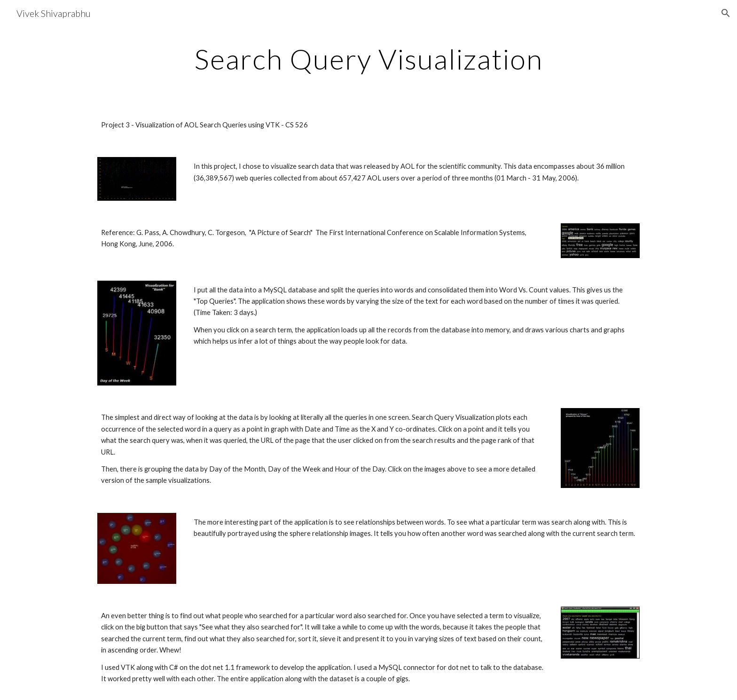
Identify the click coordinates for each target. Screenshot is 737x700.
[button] (726, 13)
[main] (368, 59)
